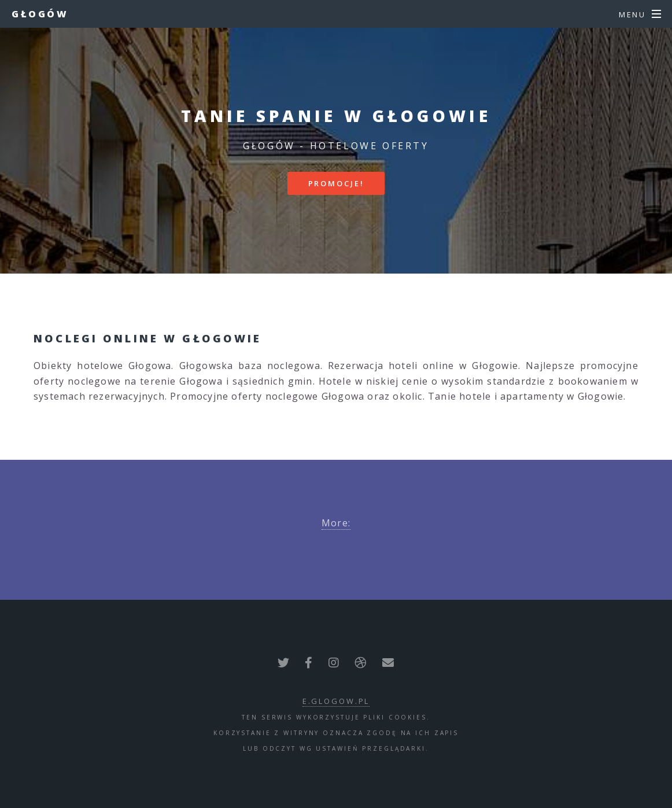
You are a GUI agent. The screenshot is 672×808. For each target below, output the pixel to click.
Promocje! (336, 183)
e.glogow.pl (336, 701)
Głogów (40, 14)
